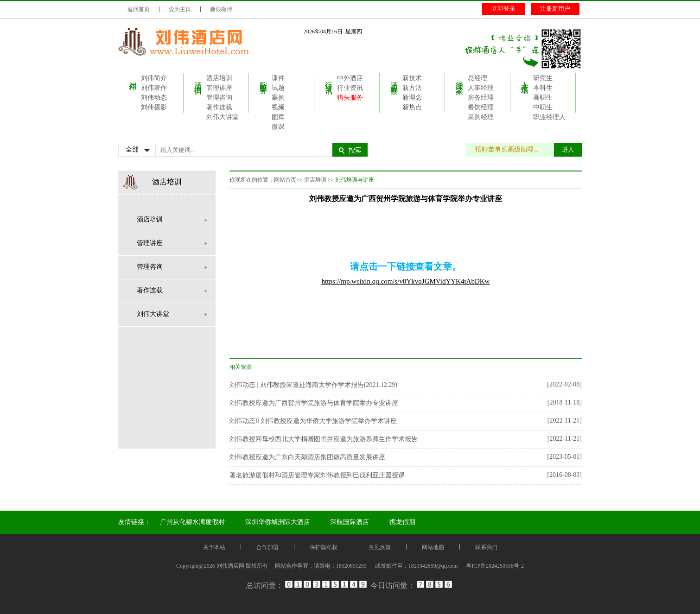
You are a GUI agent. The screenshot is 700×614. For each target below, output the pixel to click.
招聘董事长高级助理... (512, 149)
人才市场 (525, 79)
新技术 (412, 78)
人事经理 (481, 88)
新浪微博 (221, 9)
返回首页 (139, 9)
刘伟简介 (154, 78)
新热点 (412, 107)
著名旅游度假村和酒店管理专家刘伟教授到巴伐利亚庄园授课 (317, 475)
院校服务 (264, 79)
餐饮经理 (481, 107)
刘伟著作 (154, 88)
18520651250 (351, 566)
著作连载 (219, 107)
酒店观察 (394, 79)
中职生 (543, 107)
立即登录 (503, 9)
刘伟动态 (154, 98)
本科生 (543, 88)
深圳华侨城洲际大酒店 (278, 522)
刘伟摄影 (154, 107)
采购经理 (481, 117)
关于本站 (214, 547)
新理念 (412, 98)
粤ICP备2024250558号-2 (495, 566)
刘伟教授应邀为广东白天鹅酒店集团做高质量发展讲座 (307, 457)
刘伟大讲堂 (223, 117)
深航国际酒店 (350, 522)
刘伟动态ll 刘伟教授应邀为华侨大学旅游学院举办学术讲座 (313, 421)
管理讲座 (219, 88)
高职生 (543, 98)
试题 (278, 88)
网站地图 (433, 547)
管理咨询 (219, 98)
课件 (278, 78)
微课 (278, 127)
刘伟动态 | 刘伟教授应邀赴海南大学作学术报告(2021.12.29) (313, 385)
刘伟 (133, 77)
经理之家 (460, 79)
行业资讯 (329, 79)
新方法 (412, 88)
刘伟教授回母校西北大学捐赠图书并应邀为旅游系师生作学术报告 (324, 439)
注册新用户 (555, 9)
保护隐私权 (324, 547)
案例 (278, 98)
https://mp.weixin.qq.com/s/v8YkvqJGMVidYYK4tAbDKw (406, 281)
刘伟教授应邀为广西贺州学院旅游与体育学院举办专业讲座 (314, 403)
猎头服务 (350, 98)
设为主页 (180, 9)
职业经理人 (549, 117)
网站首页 (285, 180)
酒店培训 (198, 79)
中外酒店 (350, 78)
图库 (278, 117)
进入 (568, 149)
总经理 (477, 78)
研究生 (543, 78)
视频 (278, 107)
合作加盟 (267, 547)
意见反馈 (380, 547)
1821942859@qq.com (433, 566)
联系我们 (486, 547)
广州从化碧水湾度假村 (192, 522)
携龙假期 (402, 522)
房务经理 (481, 98)
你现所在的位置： (252, 180)
